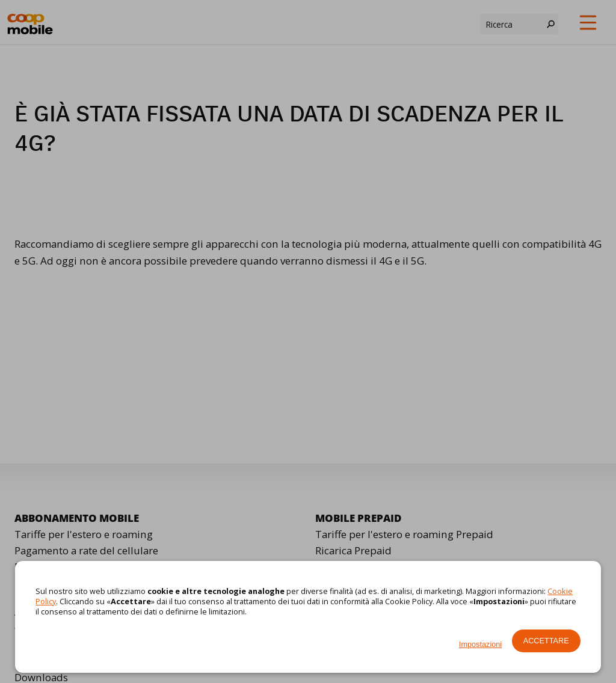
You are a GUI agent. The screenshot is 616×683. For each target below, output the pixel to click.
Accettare (546, 641)
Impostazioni (480, 644)
